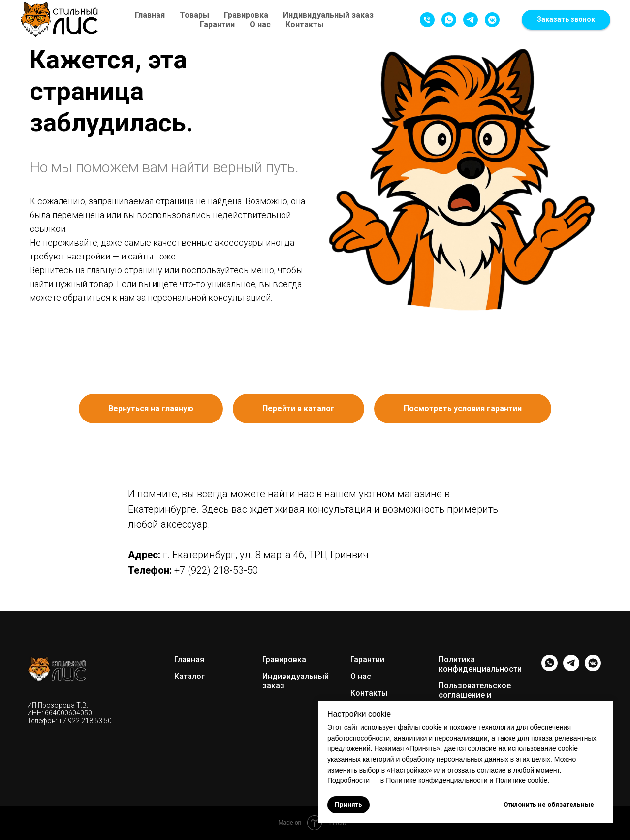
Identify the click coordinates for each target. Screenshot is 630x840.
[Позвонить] (427, 20)
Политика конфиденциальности (480, 664)
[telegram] (571, 668)
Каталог (189, 676)
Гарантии (217, 24)
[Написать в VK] (492, 20)
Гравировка (246, 15)
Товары (194, 15)
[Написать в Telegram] (471, 20)
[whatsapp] (550, 668)
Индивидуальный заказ (328, 15)
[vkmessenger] (593, 668)
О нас (260, 24)
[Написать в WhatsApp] (449, 20)
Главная (150, 15)
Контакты (305, 24)
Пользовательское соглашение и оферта (475, 695)
